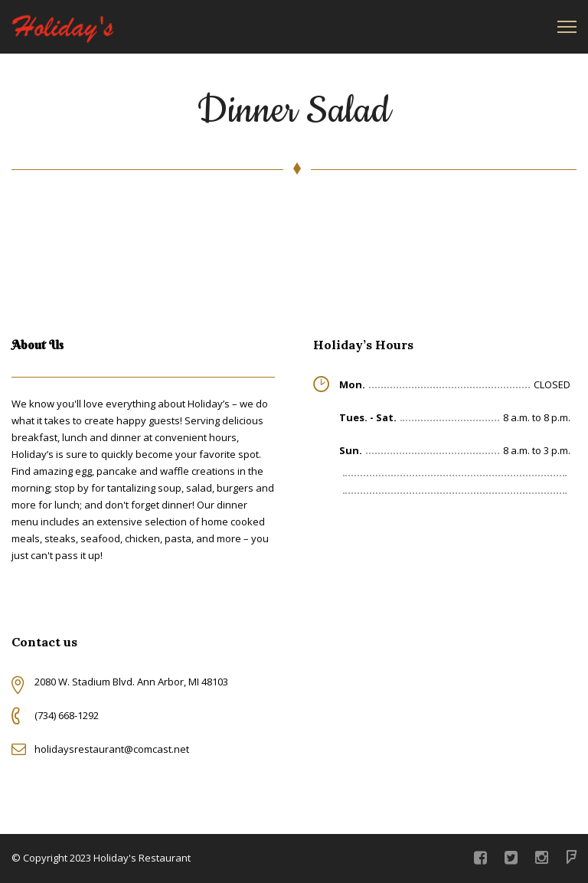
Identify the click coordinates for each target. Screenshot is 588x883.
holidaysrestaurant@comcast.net (112, 749)
